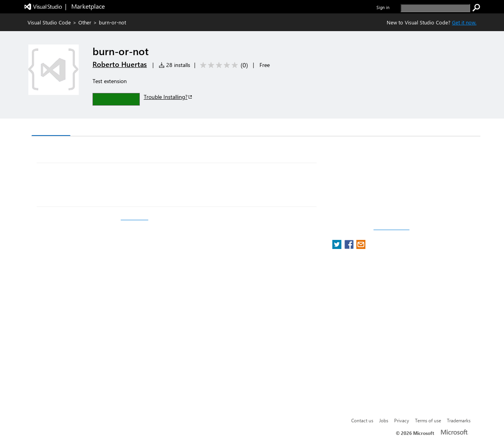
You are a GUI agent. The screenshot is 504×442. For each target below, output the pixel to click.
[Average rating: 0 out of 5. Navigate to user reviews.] (223, 65)
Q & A (141, 128)
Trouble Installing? (168, 97)
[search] (435, 8)
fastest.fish (135, 217)
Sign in (383, 7)
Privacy (402, 420)
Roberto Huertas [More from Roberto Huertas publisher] (120, 64)
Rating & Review (185, 128)
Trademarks (459, 420)
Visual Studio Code (49, 22)
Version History (99, 128)
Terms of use (428, 420)
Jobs (384, 420)
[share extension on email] (361, 247)
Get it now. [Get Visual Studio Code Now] (464, 22)
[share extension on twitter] (338, 247)
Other (85, 22)
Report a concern (392, 228)
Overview (51, 128)
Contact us (362, 420)
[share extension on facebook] (350, 247)
